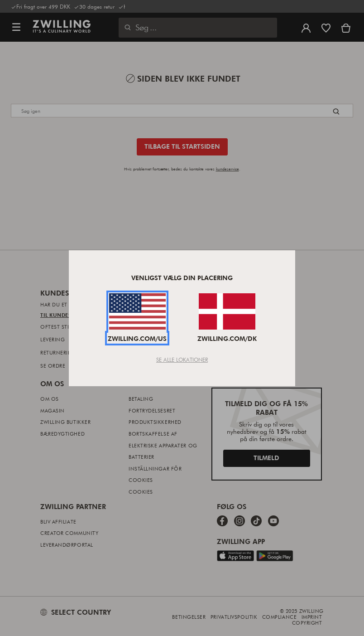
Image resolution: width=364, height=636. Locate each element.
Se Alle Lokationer (182, 359)
